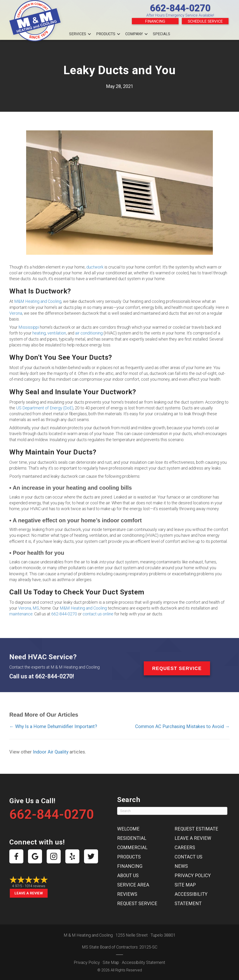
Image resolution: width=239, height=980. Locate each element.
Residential (132, 838)
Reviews (127, 894)
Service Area (133, 885)
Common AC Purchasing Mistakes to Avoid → (182, 726)
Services (78, 34)
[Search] (172, 811)
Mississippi (29, 327)
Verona (16, 313)
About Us (128, 875)
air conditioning (89, 333)
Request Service (137, 903)
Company (134, 34)
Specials (162, 34)
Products (106, 34)
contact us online (98, 614)
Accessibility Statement (144, 962)
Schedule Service (205, 21)
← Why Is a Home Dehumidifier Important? (53, 726)
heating (39, 333)
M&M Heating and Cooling (38, 301)
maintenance (21, 614)
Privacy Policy (193, 875)
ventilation (57, 333)
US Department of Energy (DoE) (45, 408)
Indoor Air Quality (51, 752)
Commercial (132, 847)
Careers (185, 847)
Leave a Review (29, 893)
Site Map (185, 885)
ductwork (95, 267)
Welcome (128, 829)
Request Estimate (196, 829)
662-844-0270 (180, 8)
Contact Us (188, 857)
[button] (89, 34)
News (181, 866)
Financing (155, 21)
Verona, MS (29, 608)
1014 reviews (35, 886)
